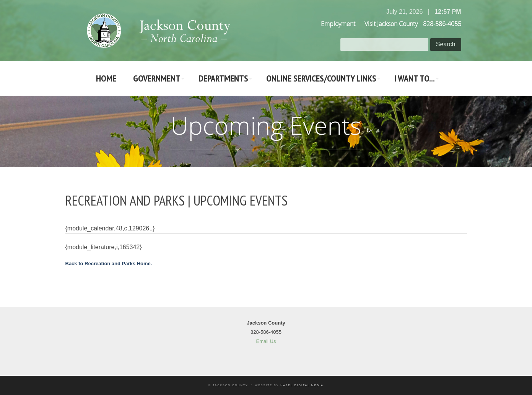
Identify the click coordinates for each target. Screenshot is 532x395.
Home (106, 78)
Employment (338, 24)
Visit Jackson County (391, 24)
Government (157, 78)
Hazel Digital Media (302, 385)
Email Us (266, 341)
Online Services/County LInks (321, 78)
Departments (223, 78)
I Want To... (415, 78)
